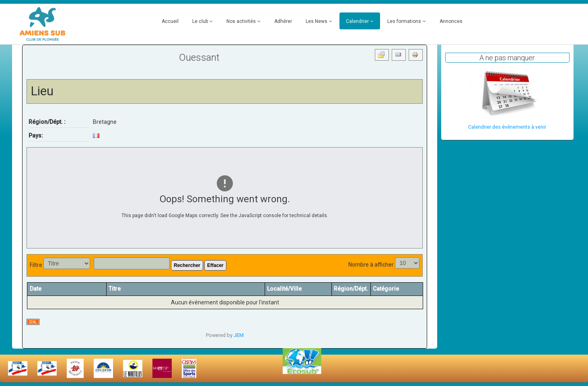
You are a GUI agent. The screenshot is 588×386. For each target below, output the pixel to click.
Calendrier (357, 21)
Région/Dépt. (351, 289)
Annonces (451, 21)
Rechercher (187, 265)
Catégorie (386, 289)
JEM (239, 335)
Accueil (170, 21)
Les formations (404, 21)
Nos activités (241, 21)
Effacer (215, 265)
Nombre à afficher (371, 265)
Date (38, 289)
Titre (115, 289)
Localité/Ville (284, 289)
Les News (317, 21)
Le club (200, 21)
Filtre (36, 265)
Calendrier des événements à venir (507, 127)
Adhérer (283, 21)
